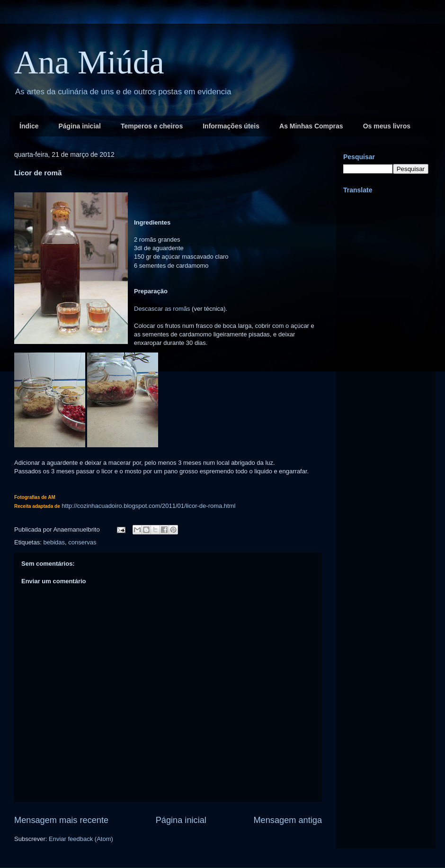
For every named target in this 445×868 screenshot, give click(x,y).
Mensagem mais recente (61, 820)
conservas (82, 542)
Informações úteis (231, 126)
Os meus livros (387, 126)
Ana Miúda (89, 62)
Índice (29, 126)
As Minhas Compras (311, 126)
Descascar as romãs (162, 309)
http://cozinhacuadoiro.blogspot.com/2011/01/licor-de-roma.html (148, 506)
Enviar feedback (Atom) (81, 839)
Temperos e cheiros (152, 126)
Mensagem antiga (288, 820)
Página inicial (79, 126)
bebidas (54, 542)
